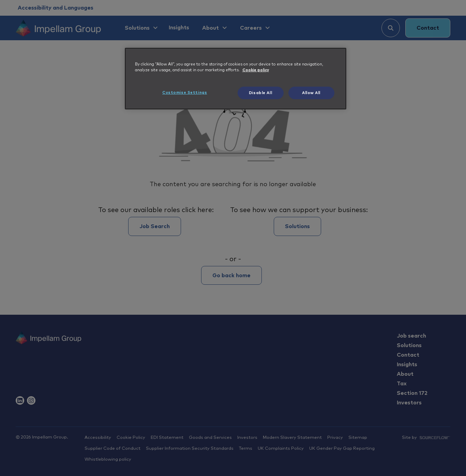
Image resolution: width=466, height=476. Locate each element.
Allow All (311, 93)
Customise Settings (185, 93)
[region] (236, 79)
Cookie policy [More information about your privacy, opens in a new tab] (256, 70)
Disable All (260, 93)
